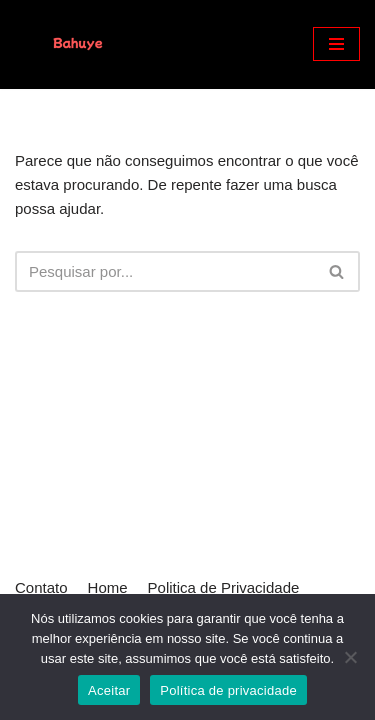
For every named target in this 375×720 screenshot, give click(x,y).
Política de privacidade (228, 690)
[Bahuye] (75, 44)
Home (108, 587)
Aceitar (109, 690)
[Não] (350, 657)
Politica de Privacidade (224, 587)
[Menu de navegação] (336, 44)
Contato (41, 587)
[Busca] (165, 271)
